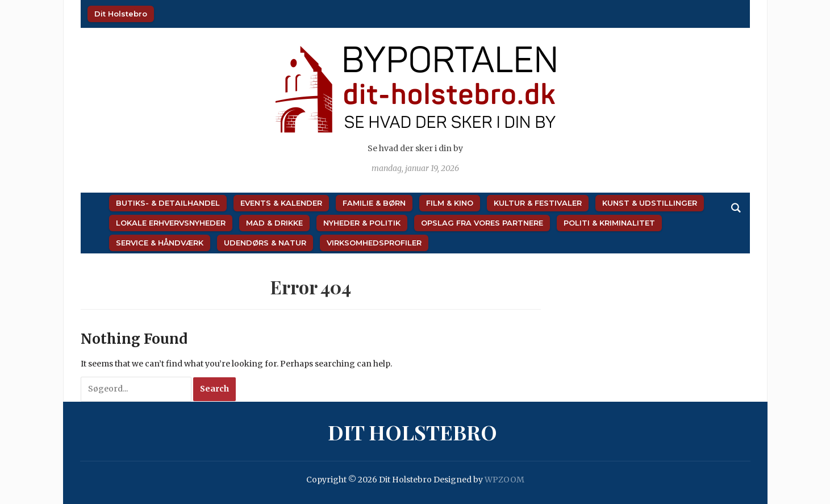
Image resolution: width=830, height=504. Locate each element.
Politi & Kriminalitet (609, 223)
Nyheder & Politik (362, 223)
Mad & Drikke (274, 223)
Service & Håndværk (160, 243)
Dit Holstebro (121, 14)
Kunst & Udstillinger (650, 203)
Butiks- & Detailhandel (168, 203)
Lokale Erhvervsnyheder (171, 223)
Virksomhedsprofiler (374, 243)
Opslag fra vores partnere (482, 223)
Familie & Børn (374, 203)
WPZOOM (504, 480)
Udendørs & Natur (265, 243)
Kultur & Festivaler (538, 203)
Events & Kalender (281, 203)
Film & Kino (450, 203)
